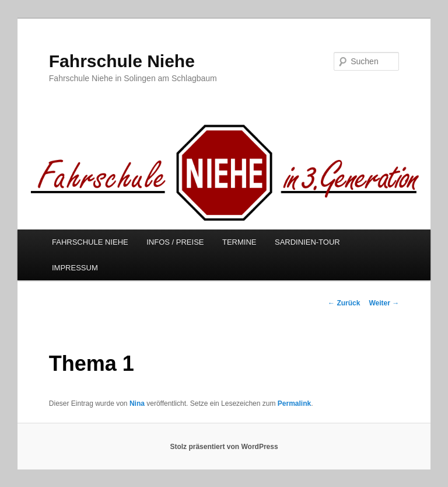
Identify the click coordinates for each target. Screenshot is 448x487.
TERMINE (239, 242)
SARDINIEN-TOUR (307, 242)
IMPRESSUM (75, 268)
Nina (137, 403)
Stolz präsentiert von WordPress (224, 447)
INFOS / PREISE (175, 242)
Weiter (384, 303)
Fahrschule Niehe (122, 61)
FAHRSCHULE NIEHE (90, 242)
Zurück (344, 303)
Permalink (294, 403)
